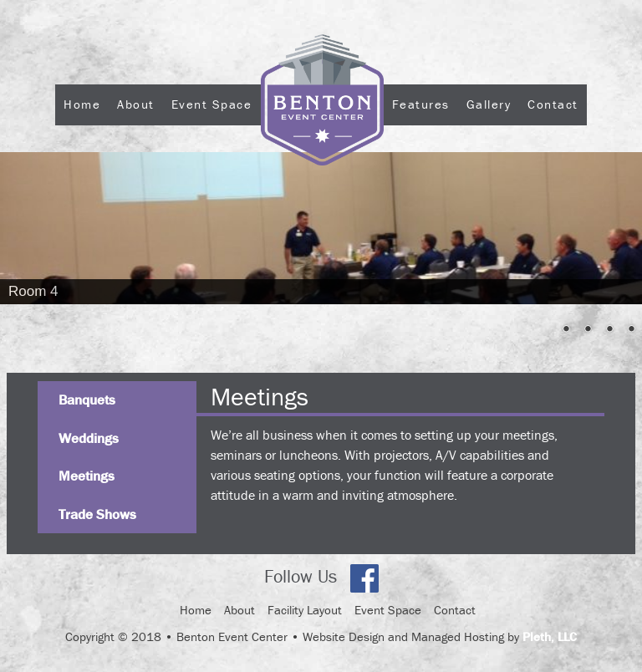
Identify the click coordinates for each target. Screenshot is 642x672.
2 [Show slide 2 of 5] (566, 330)
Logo (322, 149)
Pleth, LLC (550, 636)
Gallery (489, 104)
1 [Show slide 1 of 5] (544, 330)
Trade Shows (97, 514)
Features (421, 104)
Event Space (212, 104)
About (136, 104)
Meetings (87, 476)
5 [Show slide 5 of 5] (631, 330)
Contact (553, 104)
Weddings (89, 438)
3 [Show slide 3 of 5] (588, 330)
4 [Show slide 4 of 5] (609, 330)
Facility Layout (305, 610)
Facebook (364, 578)
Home (82, 104)
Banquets (87, 400)
